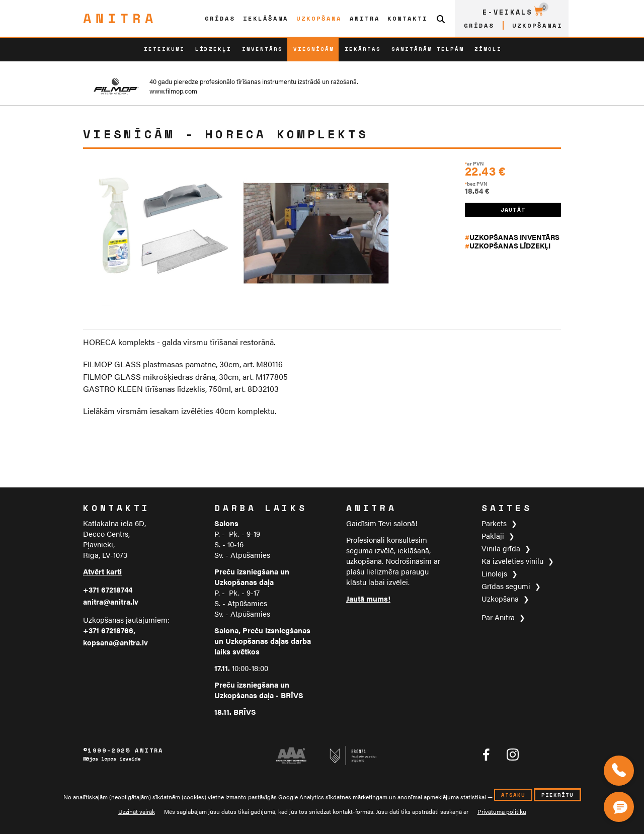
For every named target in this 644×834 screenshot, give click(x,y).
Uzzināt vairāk (137, 812)
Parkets (494, 523)
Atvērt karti (102, 571)
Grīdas (220, 18)
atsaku (513, 795)
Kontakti (408, 18)
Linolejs (494, 573)
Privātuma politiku (502, 812)
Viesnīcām (314, 49)
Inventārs (262, 49)
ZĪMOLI (488, 49)
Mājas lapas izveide (112, 759)
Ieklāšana (266, 18)
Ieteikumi (164, 49)
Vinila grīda (501, 548)
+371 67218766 (108, 630)
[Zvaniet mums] (619, 771)
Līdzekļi (213, 49)
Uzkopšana (319, 18)
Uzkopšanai (537, 25)
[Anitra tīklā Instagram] (513, 755)
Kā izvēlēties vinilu (512, 561)
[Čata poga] (621, 805)
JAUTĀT (513, 210)
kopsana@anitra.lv (115, 642)
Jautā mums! (368, 598)
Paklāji (493, 535)
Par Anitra (498, 617)
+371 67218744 (108, 589)
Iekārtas (363, 49)
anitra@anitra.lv (111, 601)
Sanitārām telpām (428, 49)
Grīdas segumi (506, 586)
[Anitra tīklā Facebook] (486, 755)
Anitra (365, 18)
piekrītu (557, 795)
